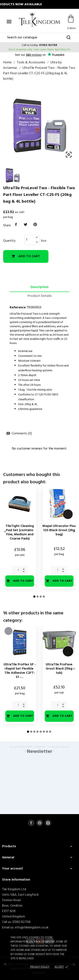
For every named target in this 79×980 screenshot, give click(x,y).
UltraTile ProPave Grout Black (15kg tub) (59, 669)
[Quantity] (29, 240)
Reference (18, 308)
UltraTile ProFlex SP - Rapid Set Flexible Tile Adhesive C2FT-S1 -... (20, 671)
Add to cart (26, 256)
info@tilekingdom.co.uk (32, 928)
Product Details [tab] (40, 296)
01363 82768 (48, 45)
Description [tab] (39, 287)
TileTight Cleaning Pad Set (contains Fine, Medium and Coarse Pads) (20, 532)
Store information (16, 880)
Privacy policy (40, 967)
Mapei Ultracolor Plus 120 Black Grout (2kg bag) (59, 530)
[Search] (40, 38)
